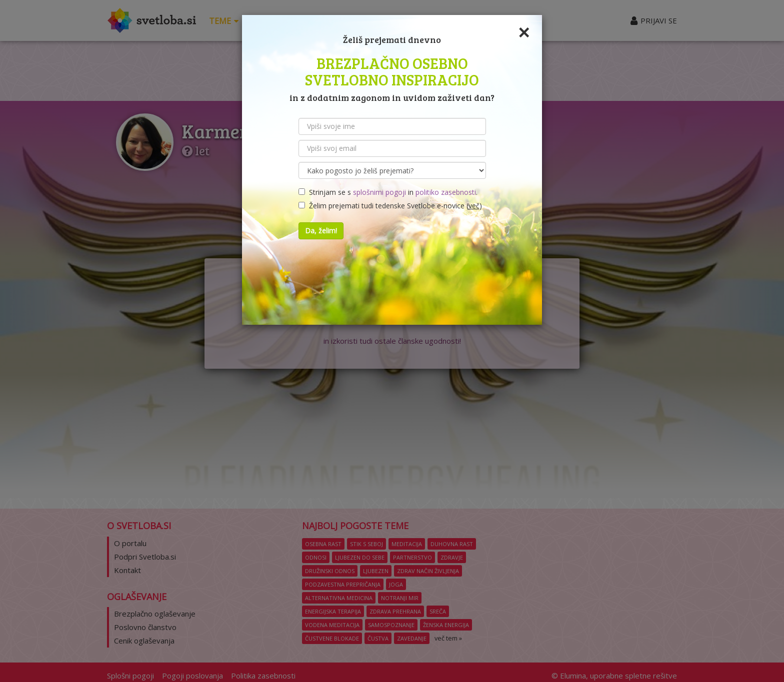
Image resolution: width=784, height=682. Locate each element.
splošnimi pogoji (379, 192)
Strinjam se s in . (388, 192)
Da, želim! (321, 231)
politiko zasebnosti (446, 192)
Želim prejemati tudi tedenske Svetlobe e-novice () (390, 206)
